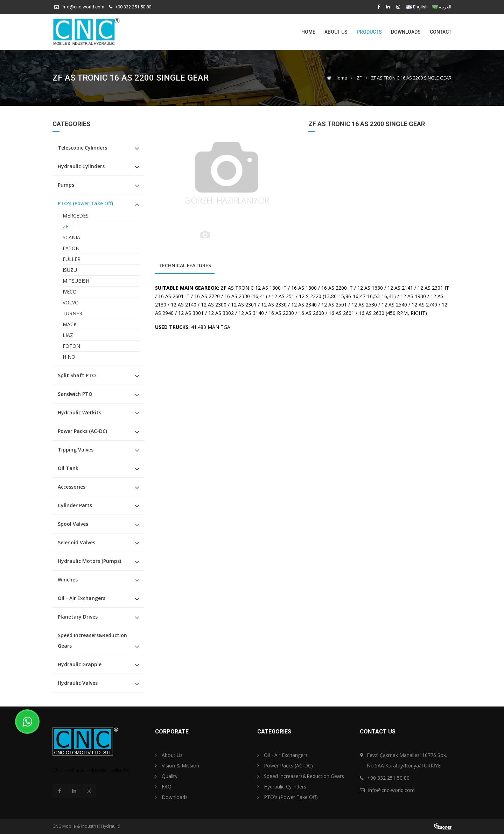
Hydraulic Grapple (80, 664)
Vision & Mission (177, 766)
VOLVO (71, 302)
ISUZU (70, 270)
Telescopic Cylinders (82, 148)
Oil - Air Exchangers (82, 598)
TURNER (72, 313)
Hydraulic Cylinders (81, 166)
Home (308, 32)
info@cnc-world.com (83, 7)
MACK (70, 324)
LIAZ (68, 335)
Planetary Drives (78, 617)
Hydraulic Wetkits (79, 412)
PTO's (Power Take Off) (85, 203)
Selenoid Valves (76, 542)
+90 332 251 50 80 (133, 7)
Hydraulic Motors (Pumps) (89, 561)
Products (369, 32)
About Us (336, 32)
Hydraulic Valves (78, 683)
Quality (166, 776)
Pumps (66, 185)
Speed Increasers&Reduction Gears (92, 640)
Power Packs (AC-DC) (82, 431)
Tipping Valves (76, 450)
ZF (359, 78)
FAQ (163, 787)
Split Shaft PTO (77, 375)
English (420, 7)
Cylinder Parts (75, 505)
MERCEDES (76, 216)
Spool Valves (73, 524)
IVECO (70, 292)
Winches (68, 580)
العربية (445, 7)
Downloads (406, 32)
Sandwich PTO (75, 394)
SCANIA (71, 237)
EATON (71, 248)
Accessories (72, 487)
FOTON (71, 346)
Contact (441, 32)
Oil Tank (68, 468)
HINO (69, 357)
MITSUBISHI (77, 281)
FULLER (72, 259)
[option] (227, 174)
